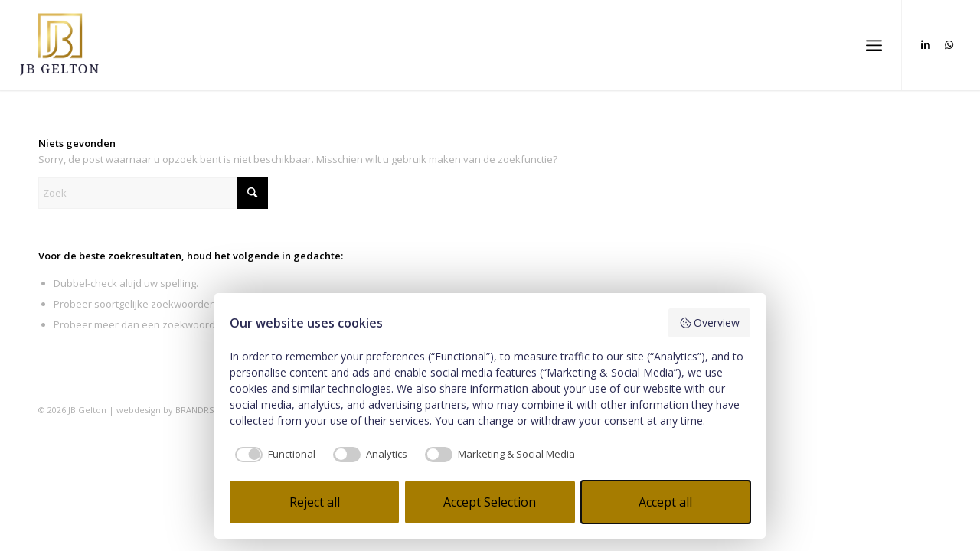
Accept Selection (490, 502)
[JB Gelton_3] (60, 45)
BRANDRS (194, 410)
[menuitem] (874, 46)
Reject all (315, 502)
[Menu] (874, 46)
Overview (710, 323)
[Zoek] (153, 193)
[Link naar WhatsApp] (949, 44)
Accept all (665, 502)
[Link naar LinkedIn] (926, 44)
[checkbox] (273, 455)
